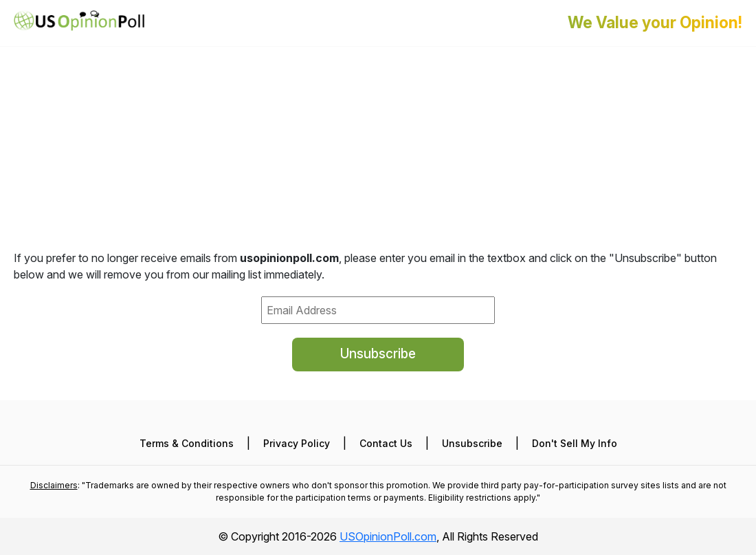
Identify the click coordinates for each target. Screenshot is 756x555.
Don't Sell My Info (575, 443)
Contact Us (386, 443)
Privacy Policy (297, 443)
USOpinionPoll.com (388, 536)
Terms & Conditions (187, 443)
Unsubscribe (378, 354)
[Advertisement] (378, 96)
